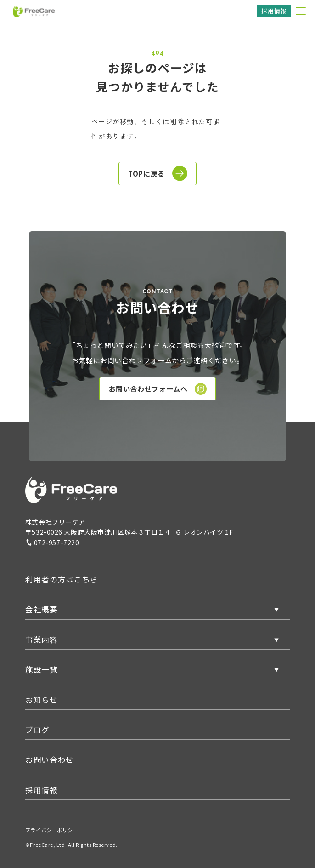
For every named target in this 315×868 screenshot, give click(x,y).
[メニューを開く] (301, 11)
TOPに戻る (158, 173)
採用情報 (274, 11)
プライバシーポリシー (52, 830)
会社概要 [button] (42, 609)
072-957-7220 (52, 542)
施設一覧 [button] (42, 669)
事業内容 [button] (42, 640)
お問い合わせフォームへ (158, 389)
